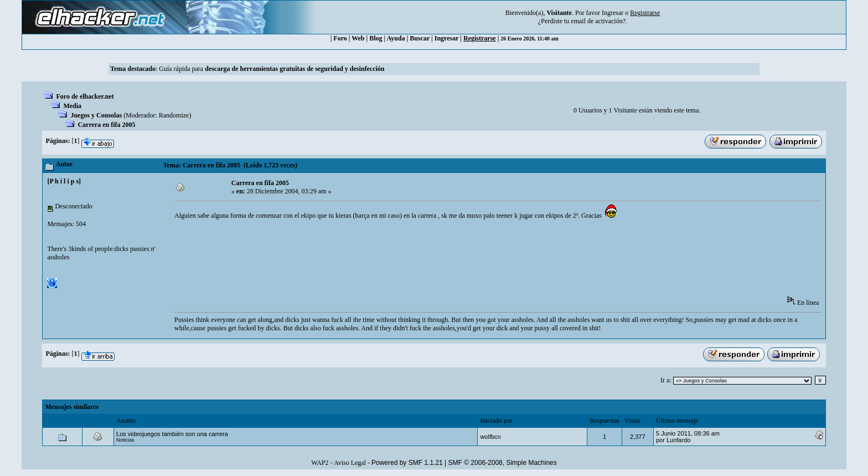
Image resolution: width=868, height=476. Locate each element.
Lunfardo (678, 440)
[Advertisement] (376, 262)
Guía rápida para (272, 69)
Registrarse (480, 38)
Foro (340, 38)
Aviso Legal (350, 463)
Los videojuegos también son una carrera (172, 434)
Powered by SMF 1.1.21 (407, 463)
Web (358, 38)
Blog (376, 38)
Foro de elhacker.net (85, 96)
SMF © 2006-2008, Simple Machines (503, 463)
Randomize (174, 115)
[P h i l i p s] (64, 181)
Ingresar (613, 13)
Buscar (420, 38)
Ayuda (396, 38)
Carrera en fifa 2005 (106, 125)
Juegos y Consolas (96, 115)
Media (72, 106)
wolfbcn (490, 437)
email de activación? (598, 21)
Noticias (125, 440)
